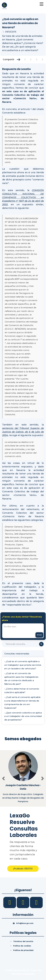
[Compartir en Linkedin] (37, 59)
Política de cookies (22, 946)
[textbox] (23, 631)
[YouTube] (36, 902)
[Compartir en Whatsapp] (43, 59)
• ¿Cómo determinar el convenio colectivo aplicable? (22, 691)
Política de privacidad (23, 950)
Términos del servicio (23, 941)
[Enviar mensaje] (39, 635)
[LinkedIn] (23, 902)
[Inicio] (4, 6)
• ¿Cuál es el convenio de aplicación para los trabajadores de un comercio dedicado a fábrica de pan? (21, 679)
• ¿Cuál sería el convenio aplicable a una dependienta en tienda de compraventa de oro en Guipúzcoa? (22, 703)
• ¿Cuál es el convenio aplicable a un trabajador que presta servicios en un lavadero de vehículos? (23, 665)
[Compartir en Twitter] (31, 59)
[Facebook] (10, 902)
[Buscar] (23, 644)
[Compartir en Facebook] (25, 59)
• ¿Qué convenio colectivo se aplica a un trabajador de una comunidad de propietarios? (23, 716)
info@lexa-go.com (25, 923)
